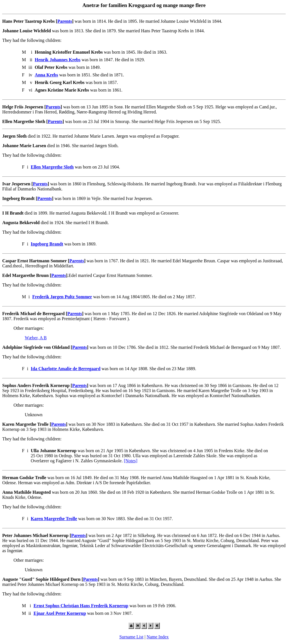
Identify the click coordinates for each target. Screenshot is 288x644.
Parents (65, 21)
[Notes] (130, 461)
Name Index (158, 637)
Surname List (131, 637)
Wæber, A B (36, 338)
